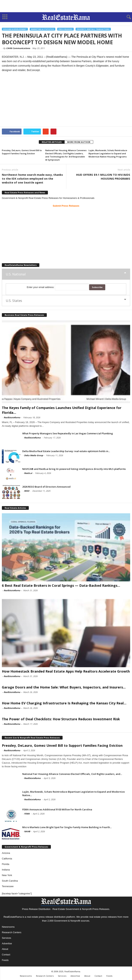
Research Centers (12, 932)
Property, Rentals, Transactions (93, 29)
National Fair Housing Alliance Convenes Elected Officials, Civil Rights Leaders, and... (72, 774)
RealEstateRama (12, 417)
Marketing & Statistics (43, 29)
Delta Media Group (34, 455)
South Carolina (10, 881)
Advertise (7, 943)
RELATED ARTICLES (52, 142)
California (7, 859)
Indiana (6, 870)
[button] (126, 17)
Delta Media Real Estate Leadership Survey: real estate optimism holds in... (66, 451)
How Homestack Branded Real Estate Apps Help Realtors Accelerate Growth (66, 671)
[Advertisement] (66, 6)
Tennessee (8, 886)
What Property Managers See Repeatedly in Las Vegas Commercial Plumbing (68, 433)
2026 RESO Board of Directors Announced (46, 487)
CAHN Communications (18, 48)
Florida (6, 864)
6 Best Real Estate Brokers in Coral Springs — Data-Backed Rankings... (61, 585)
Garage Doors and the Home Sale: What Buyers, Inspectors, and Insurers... (64, 687)
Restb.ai (28, 473)
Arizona (6, 853)
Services (6, 938)
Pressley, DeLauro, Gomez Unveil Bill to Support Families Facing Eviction (62, 745)
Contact (6, 955)
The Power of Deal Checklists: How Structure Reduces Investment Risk (61, 719)
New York (7, 875)
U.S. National (16, 274)
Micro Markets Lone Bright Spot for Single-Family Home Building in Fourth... (67, 827)
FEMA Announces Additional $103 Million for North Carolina (57, 809)
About (5, 949)
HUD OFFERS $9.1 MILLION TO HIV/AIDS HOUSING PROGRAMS (103, 177)
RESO (27, 491)
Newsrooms (8, 927)
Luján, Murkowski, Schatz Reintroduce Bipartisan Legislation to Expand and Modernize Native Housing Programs (108, 153)
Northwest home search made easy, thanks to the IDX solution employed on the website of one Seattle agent (32, 179)
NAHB (27, 831)
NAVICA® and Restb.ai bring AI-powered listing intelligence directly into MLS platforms (74, 469)
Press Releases (65, 29)
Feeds (5, 960)
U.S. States (14, 301)
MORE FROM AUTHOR (79, 142)
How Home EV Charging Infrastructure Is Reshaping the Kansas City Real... (64, 703)
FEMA (27, 814)
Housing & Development (15, 29)
